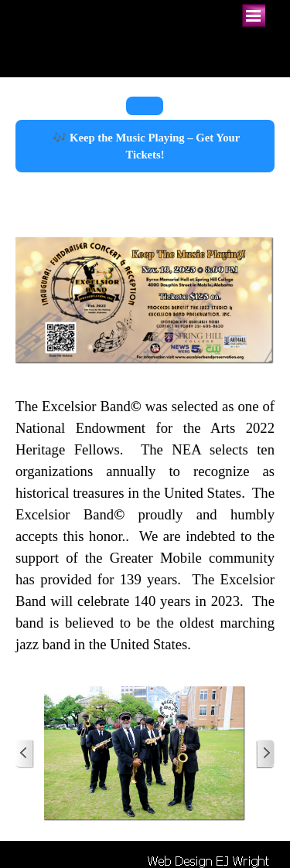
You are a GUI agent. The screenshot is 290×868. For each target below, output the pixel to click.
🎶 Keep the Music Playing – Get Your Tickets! (145, 146)
